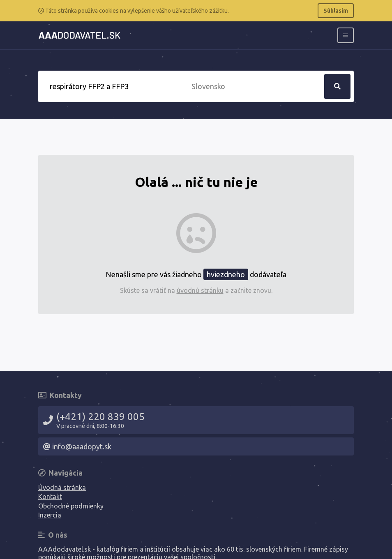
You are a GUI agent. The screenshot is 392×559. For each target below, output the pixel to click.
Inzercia (50, 515)
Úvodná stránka (62, 488)
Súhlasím (336, 11)
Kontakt (50, 497)
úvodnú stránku (200, 290)
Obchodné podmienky (71, 506)
